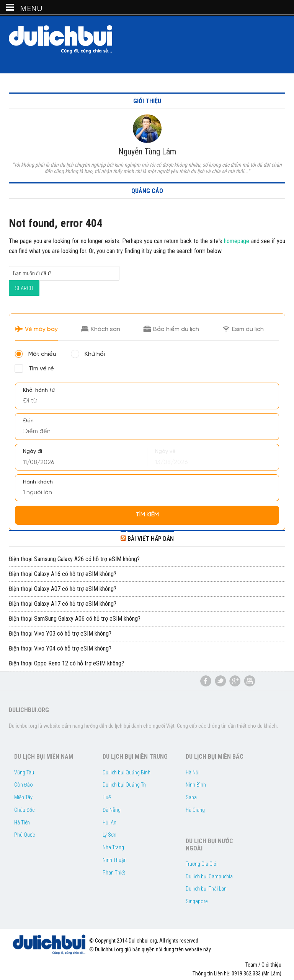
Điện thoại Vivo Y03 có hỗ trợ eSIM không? (60, 634)
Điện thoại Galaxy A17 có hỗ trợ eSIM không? (63, 604)
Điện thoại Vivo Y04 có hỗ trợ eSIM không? (60, 648)
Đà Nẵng (112, 810)
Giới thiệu (271, 965)
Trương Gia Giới (202, 864)
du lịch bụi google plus (235, 681)
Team (251, 965)
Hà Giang (195, 810)
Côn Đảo (24, 785)
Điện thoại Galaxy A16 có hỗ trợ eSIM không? (63, 574)
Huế (107, 797)
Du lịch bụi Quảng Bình (127, 772)
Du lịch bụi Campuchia (209, 876)
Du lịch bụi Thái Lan (206, 889)
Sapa (191, 797)
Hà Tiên (22, 823)
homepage (237, 241)
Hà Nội (193, 772)
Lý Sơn (109, 835)
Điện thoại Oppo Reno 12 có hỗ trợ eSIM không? (66, 663)
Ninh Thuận (115, 860)
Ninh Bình (196, 785)
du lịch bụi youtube (250, 681)
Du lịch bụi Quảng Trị (124, 785)
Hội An (109, 823)
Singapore (197, 901)
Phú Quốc (24, 835)
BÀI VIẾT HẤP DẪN (151, 539)
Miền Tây (23, 797)
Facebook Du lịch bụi (206, 681)
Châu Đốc (24, 810)
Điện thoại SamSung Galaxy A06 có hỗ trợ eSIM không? (75, 619)
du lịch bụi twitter (220, 681)
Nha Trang (113, 847)
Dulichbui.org (66, 39)
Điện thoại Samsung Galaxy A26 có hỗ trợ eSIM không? (74, 559)
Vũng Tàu (24, 772)
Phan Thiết (114, 873)
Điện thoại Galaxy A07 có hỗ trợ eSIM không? (63, 589)
